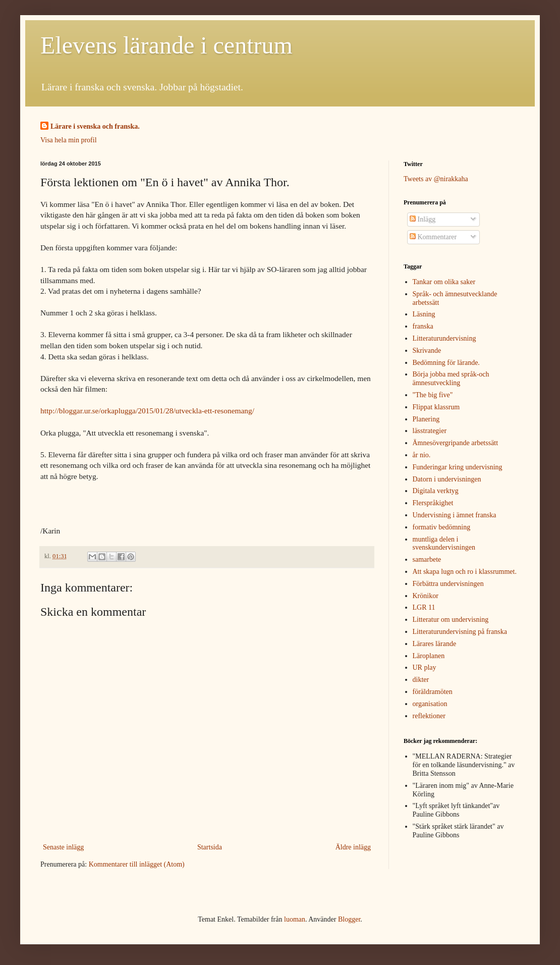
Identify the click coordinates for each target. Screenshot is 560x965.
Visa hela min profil (69, 140)
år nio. (422, 455)
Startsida (210, 847)
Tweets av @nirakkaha (436, 179)
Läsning (424, 314)
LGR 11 (424, 607)
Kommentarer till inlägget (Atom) (137, 864)
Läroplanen (429, 656)
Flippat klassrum (436, 407)
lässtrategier (430, 431)
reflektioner (429, 716)
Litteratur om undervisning (451, 620)
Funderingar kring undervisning (458, 467)
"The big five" (433, 395)
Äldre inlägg (353, 847)
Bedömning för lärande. (446, 363)
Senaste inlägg (63, 847)
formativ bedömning (442, 527)
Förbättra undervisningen (448, 584)
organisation (430, 704)
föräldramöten (433, 692)
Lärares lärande (435, 644)
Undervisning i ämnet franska (455, 515)
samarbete (427, 559)
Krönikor (426, 596)
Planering (426, 419)
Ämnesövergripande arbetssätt (456, 443)
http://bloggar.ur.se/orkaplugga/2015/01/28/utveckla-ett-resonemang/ (147, 411)
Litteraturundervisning (444, 338)
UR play (425, 667)
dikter (421, 680)
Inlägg (423, 219)
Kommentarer (433, 237)
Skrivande (427, 351)
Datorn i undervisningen (447, 479)
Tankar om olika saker (444, 282)
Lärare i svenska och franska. (95, 126)
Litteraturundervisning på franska (460, 632)
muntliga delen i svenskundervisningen (444, 544)
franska (423, 326)
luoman (295, 919)
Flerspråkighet (433, 503)
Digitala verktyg (436, 491)
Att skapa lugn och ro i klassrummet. (465, 572)
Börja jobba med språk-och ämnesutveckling (451, 379)
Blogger (349, 919)
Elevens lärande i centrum (166, 45)
